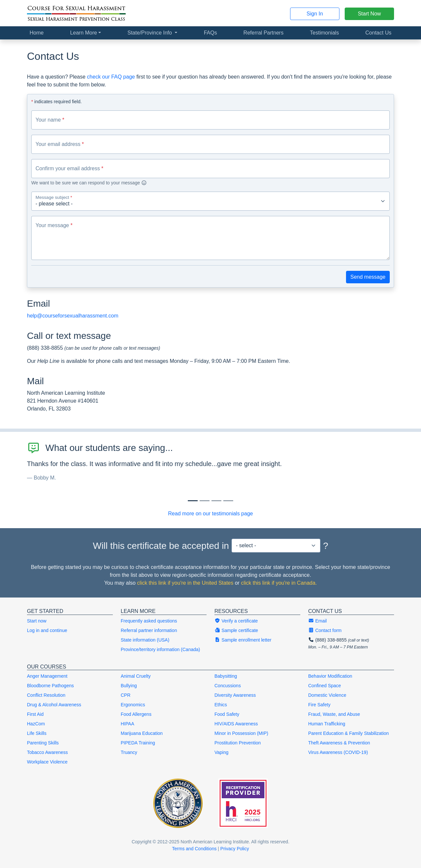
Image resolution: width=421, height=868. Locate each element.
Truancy (129, 752)
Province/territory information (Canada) (160, 649)
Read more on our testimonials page (210, 514)
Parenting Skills (43, 743)
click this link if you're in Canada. (279, 583)
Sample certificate (236, 630)
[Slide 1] (205, 501)
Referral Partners (263, 33)
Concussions (228, 686)
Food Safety (227, 714)
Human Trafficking (327, 724)
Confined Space (325, 686)
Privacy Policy (235, 849)
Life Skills (37, 733)
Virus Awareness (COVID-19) (338, 752)
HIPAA (127, 724)
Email (317, 621)
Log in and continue (47, 630)
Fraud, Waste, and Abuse (334, 714)
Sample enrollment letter (243, 640)
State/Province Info (150, 33)
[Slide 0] (193, 501)
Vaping (222, 752)
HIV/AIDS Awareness (236, 724)
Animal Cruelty (136, 676)
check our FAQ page (111, 77)
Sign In (315, 14)
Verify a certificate (236, 621)
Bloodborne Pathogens (50, 686)
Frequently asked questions (149, 621)
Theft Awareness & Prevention (339, 743)
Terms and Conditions (194, 849)
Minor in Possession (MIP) (241, 733)
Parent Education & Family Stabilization (348, 733)
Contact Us (378, 33)
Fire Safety (319, 705)
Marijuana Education (142, 733)
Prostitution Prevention (238, 743)
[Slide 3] (228, 501)
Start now (37, 621)
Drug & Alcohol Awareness (54, 705)
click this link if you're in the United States (185, 583)
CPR (126, 695)
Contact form (325, 630)
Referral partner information (149, 630)
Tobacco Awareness (47, 752)
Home (37, 33)
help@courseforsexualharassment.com (73, 316)
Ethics (221, 705)
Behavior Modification (330, 676)
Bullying (129, 686)
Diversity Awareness (235, 695)
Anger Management (47, 676)
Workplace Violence (47, 762)
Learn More (84, 33)
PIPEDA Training (138, 743)
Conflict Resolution (46, 695)
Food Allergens (136, 714)
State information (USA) (145, 640)
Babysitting (226, 676)
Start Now (369, 14)
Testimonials (324, 33)
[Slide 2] (216, 501)
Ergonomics (133, 705)
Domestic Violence (327, 695)
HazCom (36, 724)
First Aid (35, 714)
